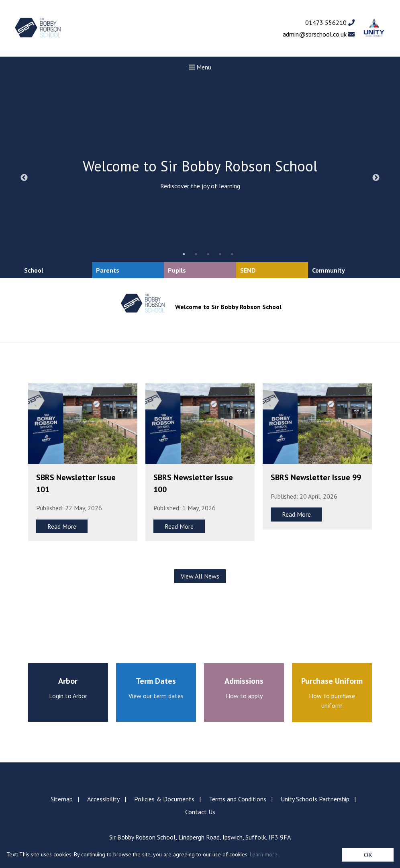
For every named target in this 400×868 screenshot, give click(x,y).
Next (376, 178)
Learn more (264, 854)
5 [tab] (232, 254)
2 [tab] (196, 254)
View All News (200, 576)
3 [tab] (208, 254)
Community (329, 270)
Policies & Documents (164, 799)
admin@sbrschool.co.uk (319, 34)
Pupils (177, 270)
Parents (108, 270)
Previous (24, 178)
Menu (200, 67)
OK (368, 855)
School (34, 270)
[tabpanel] (200, 178)
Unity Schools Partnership (315, 799)
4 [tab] (220, 254)
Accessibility (103, 799)
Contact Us (200, 812)
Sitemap (62, 799)
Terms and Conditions (238, 799)
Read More (62, 526)
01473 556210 (330, 22)
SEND (248, 270)
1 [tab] (184, 254)
